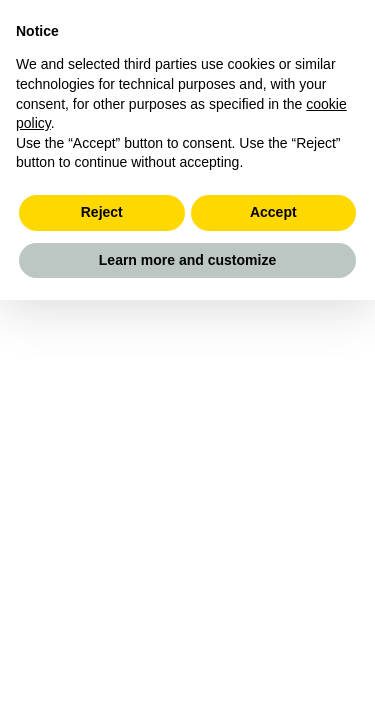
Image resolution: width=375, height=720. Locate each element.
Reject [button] (102, 212)
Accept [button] (273, 212)
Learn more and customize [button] (187, 260)
